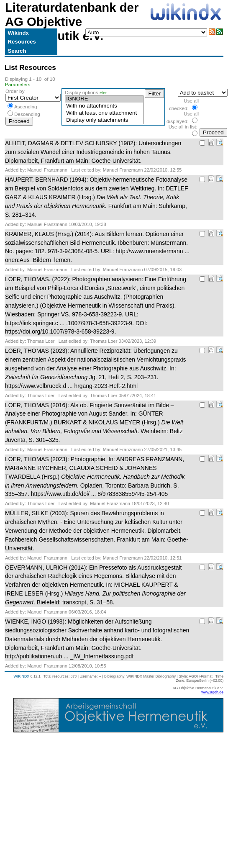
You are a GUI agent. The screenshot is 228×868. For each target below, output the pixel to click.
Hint (103, 93)
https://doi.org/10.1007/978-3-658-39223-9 (60, 331)
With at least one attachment (104, 113)
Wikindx (18, 33)
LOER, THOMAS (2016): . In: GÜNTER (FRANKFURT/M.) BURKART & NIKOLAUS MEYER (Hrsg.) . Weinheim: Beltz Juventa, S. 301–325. (94, 423)
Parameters (18, 84)
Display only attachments (104, 120)
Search (17, 51)
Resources (22, 42)
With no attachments (104, 106)
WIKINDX (21, 676)
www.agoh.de (212, 692)
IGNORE (104, 99)
